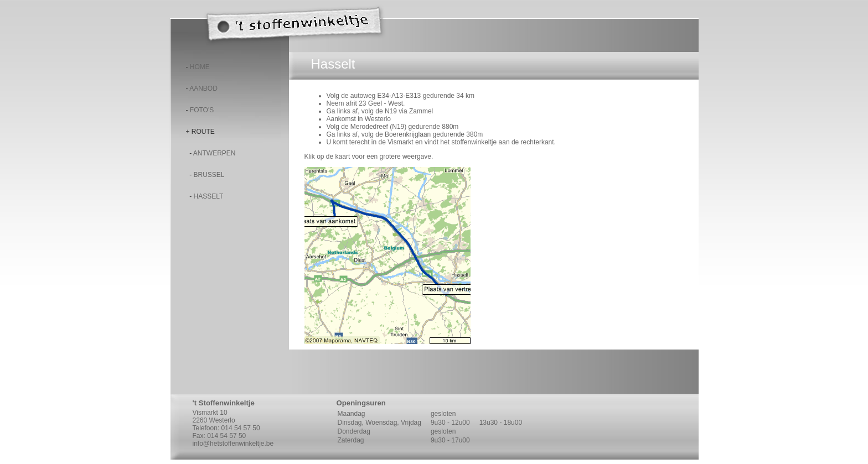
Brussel (209, 175)
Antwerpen (215, 153)
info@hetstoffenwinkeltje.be (233, 444)
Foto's (202, 110)
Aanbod (203, 88)
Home (200, 67)
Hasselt (209, 196)
